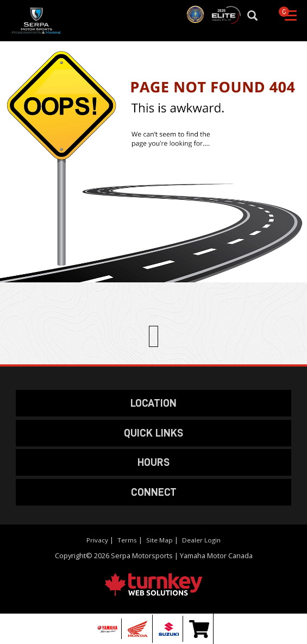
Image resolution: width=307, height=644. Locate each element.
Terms (127, 540)
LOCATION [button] (153, 403)
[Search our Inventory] (258, 16)
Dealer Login (201, 540)
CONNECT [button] (154, 492)
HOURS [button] (153, 462)
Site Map (159, 540)
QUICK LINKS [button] (153, 433)
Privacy (97, 540)
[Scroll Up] (153, 336)
